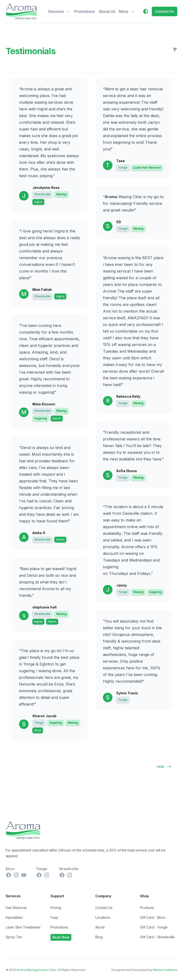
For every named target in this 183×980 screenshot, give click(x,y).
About (100, 927)
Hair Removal (16, 908)
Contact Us (104, 908)
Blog (99, 937)
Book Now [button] (61, 937)
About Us (107, 11)
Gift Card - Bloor (153, 917)
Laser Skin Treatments (23, 927)
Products (147, 908)
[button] (146, 11)
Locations (103, 917)
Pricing (56, 908)
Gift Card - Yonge (154, 927)
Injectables (14, 917)
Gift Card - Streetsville (157, 937)
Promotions (85, 11)
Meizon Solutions (165, 970)
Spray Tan (14, 937)
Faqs (54, 917)
